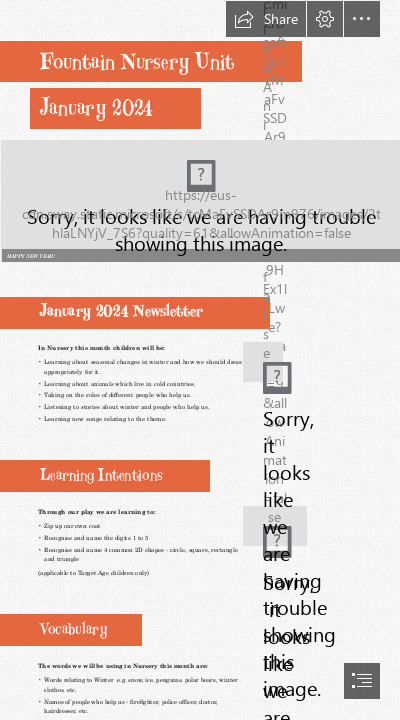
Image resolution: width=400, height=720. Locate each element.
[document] (200, 360)
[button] (266, 19)
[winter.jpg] (260, 354)
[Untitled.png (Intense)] (200, 200)
